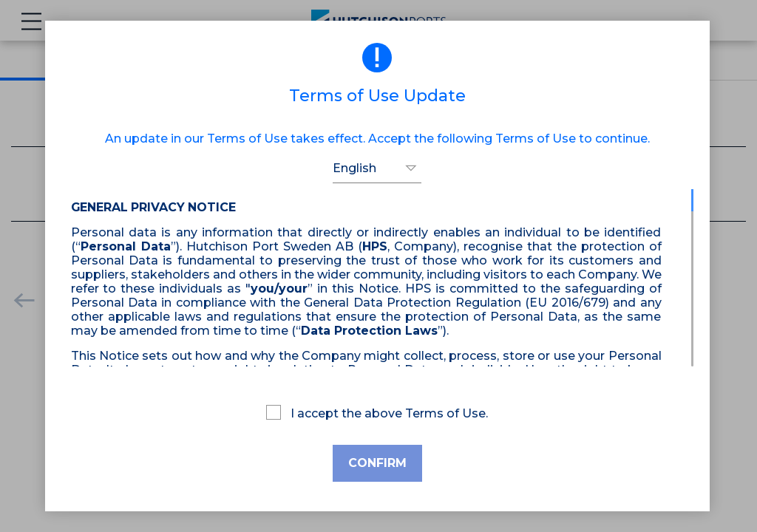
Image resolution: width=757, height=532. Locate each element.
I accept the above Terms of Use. (377, 413)
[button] (377, 168)
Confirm (377, 463)
